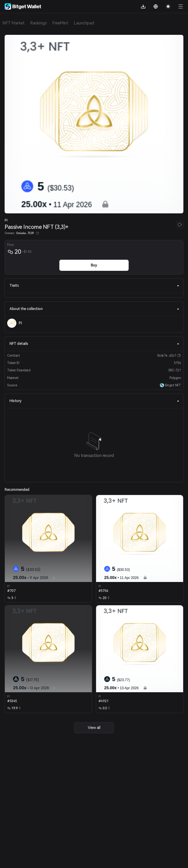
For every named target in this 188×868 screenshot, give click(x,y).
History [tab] (94, 401)
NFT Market (13, 23)
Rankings (38, 23)
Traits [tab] (94, 285)
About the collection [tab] (94, 309)
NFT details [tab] (94, 344)
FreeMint (60, 23)
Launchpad (84, 23)
